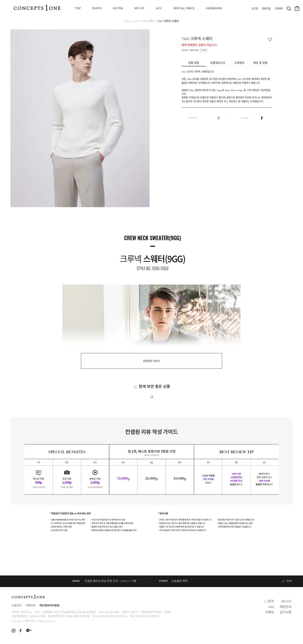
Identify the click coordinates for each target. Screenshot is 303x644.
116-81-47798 (37, 616)
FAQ (271, 607)
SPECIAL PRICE (184, 8)
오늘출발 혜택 (180, 581)
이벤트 (270, 613)
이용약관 (31, 606)
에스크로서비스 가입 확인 (143, 616)
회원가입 (266, 9)
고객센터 (279, 9)
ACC (159, 8)
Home (128, 21)
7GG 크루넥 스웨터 (168, 21)
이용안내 (17, 606)
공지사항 (286, 613)
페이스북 (262, 118)
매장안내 (286, 607)
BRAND (286, 602)
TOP (78, 8)
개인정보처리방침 (49, 606)
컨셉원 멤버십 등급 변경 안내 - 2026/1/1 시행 (110, 581)
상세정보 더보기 (151, 361)
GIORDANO (214, 8)
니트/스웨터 (148, 21)
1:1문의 (269, 602)
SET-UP (139, 8)
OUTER (118, 8)
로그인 (255, 9)
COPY (204, 50)
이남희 (167, 612)
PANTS (97, 8)
